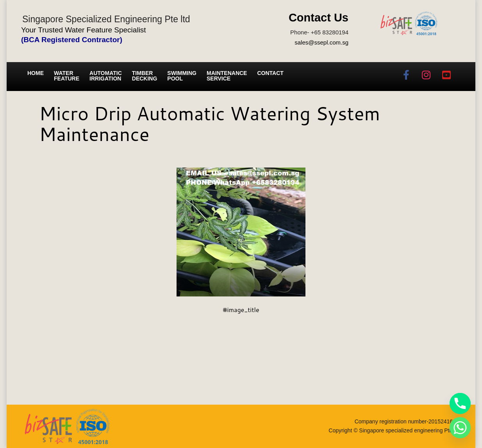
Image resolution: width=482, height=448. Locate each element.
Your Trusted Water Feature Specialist (84, 30)
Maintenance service (227, 76)
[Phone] (460, 403)
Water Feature (67, 76)
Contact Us (319, 18)
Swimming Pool (182, 76)
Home (36, 73)
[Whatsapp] (460, 428)
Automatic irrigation (106, 76)
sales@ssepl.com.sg (321, 42)
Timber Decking (145, 76)
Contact (270, 73)
